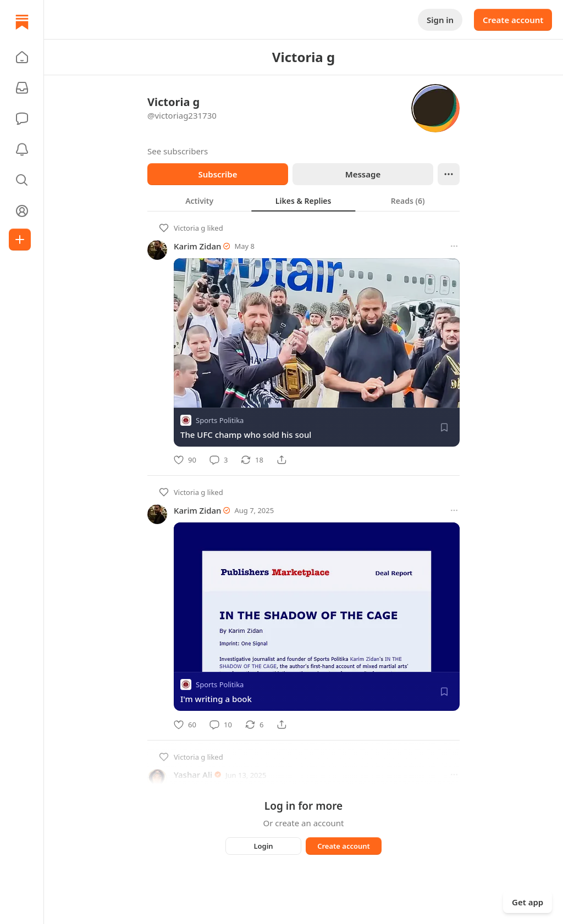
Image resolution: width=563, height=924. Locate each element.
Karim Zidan (198, 246)
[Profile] (22, 211)
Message (363, 174)
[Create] (20, 240)
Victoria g (189, 228)
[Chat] (22, 119)
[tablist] (303, 201)
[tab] (199, 201)
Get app (528, 902)
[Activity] (22, 149)
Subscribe (217, 174)
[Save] (444, 427)
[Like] (185, 460)
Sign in (440, 20)
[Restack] (252, 460)
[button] (22, 57)
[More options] (454, 246)
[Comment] (219, 460)
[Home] (22, 22)
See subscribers (178, 151)
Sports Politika (220, 420)
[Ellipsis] (449, 174)
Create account (513, 20)
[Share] (281, 460)
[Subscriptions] (22, 88)
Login (263, 846)
